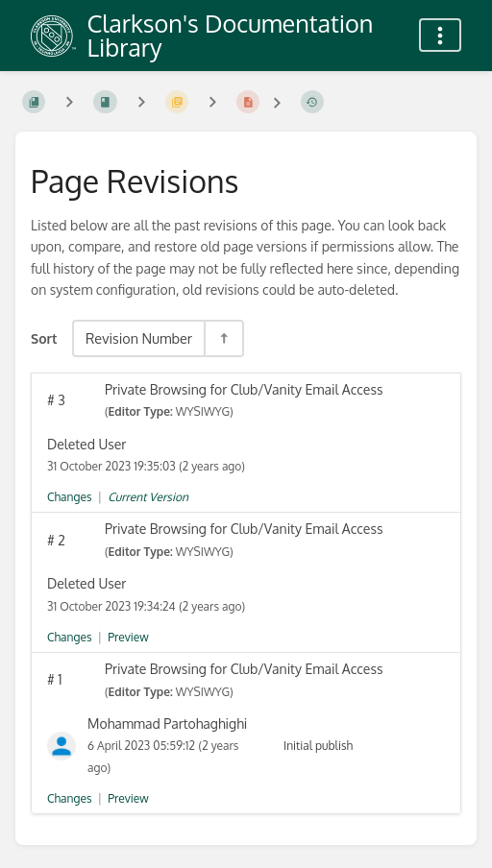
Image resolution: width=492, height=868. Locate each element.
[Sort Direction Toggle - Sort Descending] (223, 338)
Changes (69, 497)
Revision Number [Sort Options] (139, 338)
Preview (128, 637)
